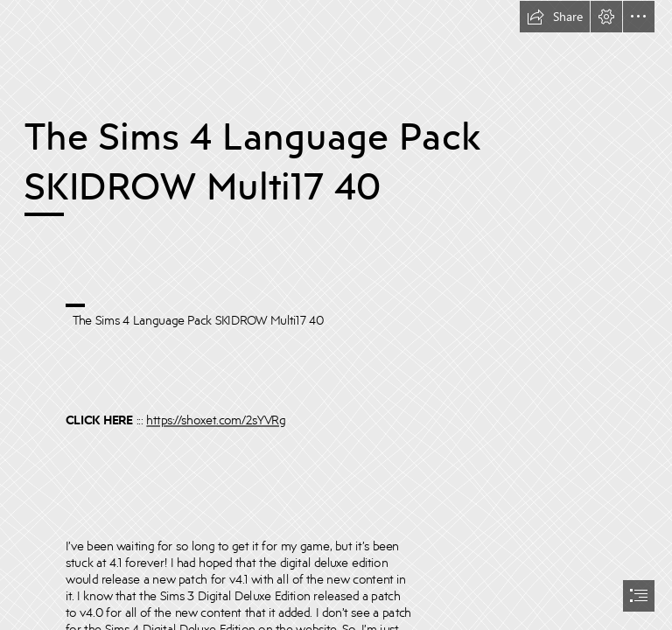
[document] (336, 315)
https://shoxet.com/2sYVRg (216, 420)
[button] (555, 17)
